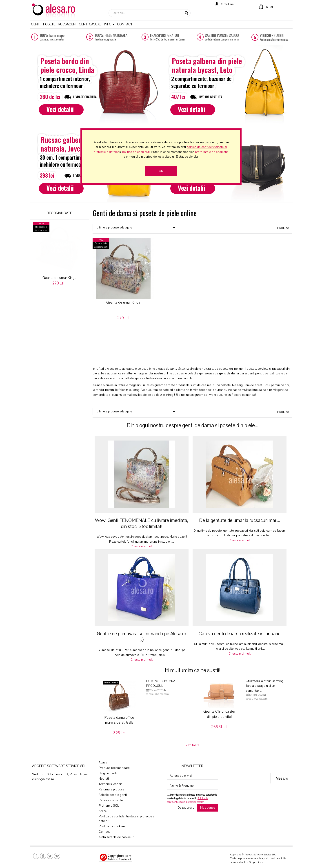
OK (161, 171)
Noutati (104, 779)
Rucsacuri (67, 24)
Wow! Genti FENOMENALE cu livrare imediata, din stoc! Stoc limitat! (142, 523)
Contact (125, 24)
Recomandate (59, 213)
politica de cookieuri (136, 152)
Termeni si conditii (111, 784)
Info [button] (109, 24)
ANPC (103, 811)
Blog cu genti (108, 773)
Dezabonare (186, 808)
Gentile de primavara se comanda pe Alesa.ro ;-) (142, 637)
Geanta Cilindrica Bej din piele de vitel (219, 714)
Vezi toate (192, 745)
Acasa (103, 762)
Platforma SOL (109, 806)
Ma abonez (208, 808)
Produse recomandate (114, 768)
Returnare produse (112, 789)
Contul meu (228, 4)
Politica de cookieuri (113, 826)
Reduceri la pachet (112, 800)
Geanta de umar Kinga (59, 278)
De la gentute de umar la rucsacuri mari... (240, 520)
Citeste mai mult (142, 546)
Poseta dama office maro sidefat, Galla (119, 720)
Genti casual (90, 24)
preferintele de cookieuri (212, 152)
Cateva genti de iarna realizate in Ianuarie (240, 634)
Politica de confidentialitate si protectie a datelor (127, 819)
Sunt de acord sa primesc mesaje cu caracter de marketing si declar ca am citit (192, 798)
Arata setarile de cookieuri (116, 837)
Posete (49, 24)
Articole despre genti (113, 795)
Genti (36, 24)
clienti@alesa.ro (43, 779)
